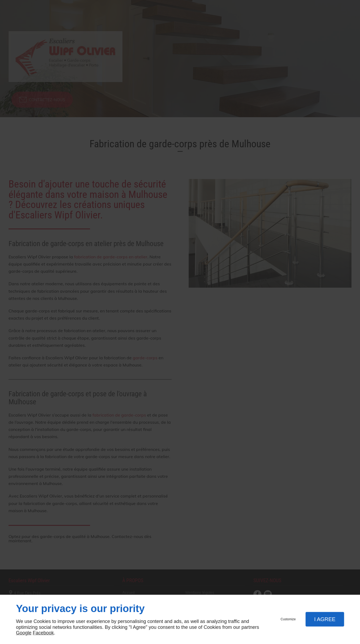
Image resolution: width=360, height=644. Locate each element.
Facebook (43, 633)
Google (24, 633)
